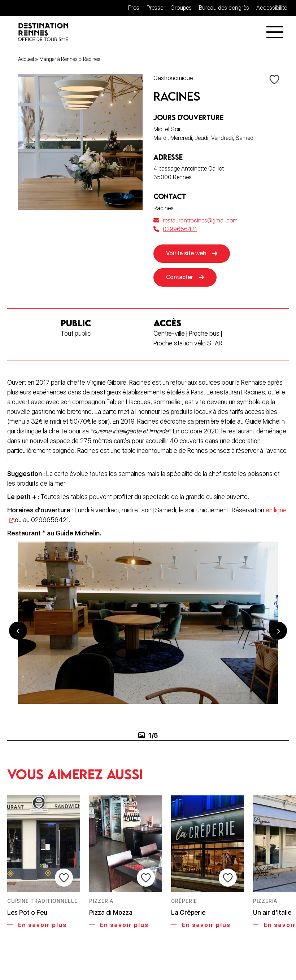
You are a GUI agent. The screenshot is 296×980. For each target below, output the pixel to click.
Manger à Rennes (58, 59)
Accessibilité (272, 8)
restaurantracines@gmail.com (195, 220)
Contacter (180, 277)
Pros (134, 8)
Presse (155, 8)
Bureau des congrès (224, 8)
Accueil (26, 59)
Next (278, 631)
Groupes (181, 8)
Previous (18, 631)
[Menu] (275, 32)
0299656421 (175, 229)
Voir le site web (186, 253)
